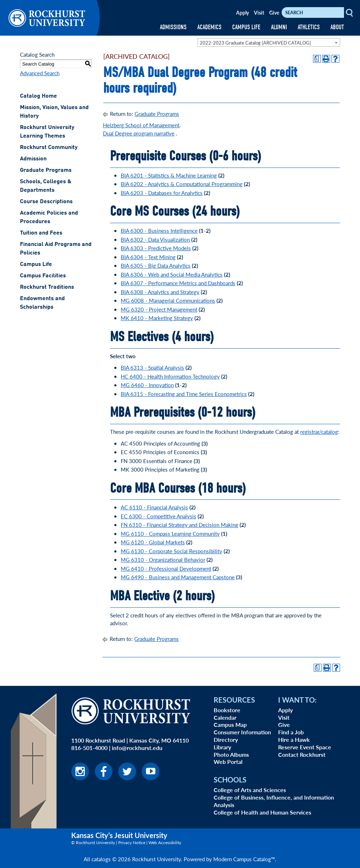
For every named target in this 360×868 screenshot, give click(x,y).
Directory (226, 739)
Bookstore (227, 710)
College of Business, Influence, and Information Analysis (274, 801)
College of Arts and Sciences (250, 790)
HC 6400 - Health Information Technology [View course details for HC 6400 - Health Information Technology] (170, 376)
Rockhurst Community (49, 148)
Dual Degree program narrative (139, 133)
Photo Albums (231, 754)
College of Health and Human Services (262, 812)
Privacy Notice (132, 843)
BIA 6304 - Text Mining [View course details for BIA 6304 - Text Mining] (148, 257)
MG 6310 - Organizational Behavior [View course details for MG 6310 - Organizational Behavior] (163, 559)
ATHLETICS (309, 27)
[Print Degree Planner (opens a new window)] (317, 59)
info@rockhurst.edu (137, 748)
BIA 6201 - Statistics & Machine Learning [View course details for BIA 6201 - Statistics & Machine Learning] (169, 175)
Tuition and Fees (41, 233)
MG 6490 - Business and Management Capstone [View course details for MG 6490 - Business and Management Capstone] (178, 577)
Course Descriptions (46, 202)
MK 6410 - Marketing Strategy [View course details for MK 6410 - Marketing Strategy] (157, 318)
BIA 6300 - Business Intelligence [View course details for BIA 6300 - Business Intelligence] (159, 230)
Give (274, 12)
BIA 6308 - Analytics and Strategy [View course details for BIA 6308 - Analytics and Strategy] (160, 292)
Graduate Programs (46, 170)
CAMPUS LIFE (246, 27)
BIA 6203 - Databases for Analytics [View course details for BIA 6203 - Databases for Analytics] (162, 193)
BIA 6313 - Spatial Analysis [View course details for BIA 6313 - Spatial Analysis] (152, 367)
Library (222, 747)
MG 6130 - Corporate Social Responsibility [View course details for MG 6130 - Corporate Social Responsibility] (171, 551)
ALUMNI (279, 27)
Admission (33, 159)
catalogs (101, 859)
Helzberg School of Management (141, 125)
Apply (242, 12)
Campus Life (36, 264)
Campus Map (230, 725)
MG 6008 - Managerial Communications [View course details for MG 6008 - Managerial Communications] (168, 300)
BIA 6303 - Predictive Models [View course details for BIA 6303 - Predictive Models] (156, 248)
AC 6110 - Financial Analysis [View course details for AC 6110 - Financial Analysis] (154, 507)
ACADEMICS (209, 27)
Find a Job (291, 732)
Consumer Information (242, 732)
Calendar (225, 717)
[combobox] (269, 42)
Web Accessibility (165, 843)
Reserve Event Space (305, 747)
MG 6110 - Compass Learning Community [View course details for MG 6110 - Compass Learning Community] (170, 533)
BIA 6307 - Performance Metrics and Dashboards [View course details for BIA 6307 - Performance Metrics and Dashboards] (178, 283)
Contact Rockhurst (302, 754)
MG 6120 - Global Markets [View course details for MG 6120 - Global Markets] (153, 542)
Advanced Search (40, 73)
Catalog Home (38, 96)
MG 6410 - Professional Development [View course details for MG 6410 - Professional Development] (166, 568)
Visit (259, 12)
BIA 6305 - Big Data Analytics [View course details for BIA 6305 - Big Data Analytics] (156, 265)
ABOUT (337, 27)
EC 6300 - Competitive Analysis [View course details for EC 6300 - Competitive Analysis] (158, 516)
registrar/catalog (319, 432)
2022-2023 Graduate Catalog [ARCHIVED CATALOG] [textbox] (255, 43)
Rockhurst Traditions (47, 287)
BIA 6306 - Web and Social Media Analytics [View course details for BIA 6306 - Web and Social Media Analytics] (172, 274)
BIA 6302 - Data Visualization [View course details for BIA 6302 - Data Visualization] (155, 239)
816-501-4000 (89, 748)
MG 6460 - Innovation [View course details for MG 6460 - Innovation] (147, 385)
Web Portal (228, 762)
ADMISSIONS (173, 27)
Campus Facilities (43, 276)
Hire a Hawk (294, 739)
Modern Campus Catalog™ (244, 859)
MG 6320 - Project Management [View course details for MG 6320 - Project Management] (159, 309)
